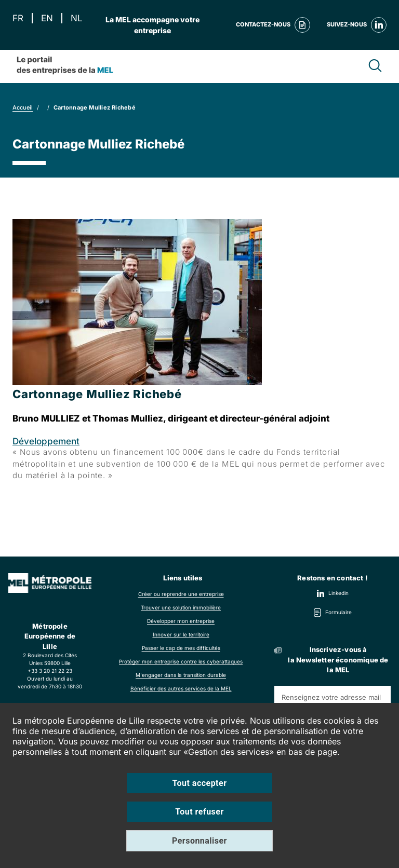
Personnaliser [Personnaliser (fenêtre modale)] (199, 841)
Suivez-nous (357, 25)
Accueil (23, 107)
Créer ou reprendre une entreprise (181, 594)
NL (77, 18)
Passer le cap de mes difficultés (181, 648)
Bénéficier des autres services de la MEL (181, 688)
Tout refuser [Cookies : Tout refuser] (199, 812)
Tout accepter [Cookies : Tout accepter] (200, 783)
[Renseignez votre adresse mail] (332, 697)
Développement (46, 441)
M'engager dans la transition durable (181, 675)
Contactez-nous (273, 25)
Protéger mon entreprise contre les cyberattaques (181, 661)
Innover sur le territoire (181, 634)
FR (18, 18)
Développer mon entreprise (181, 621)
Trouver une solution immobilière (181, 607)
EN (47, 18)
